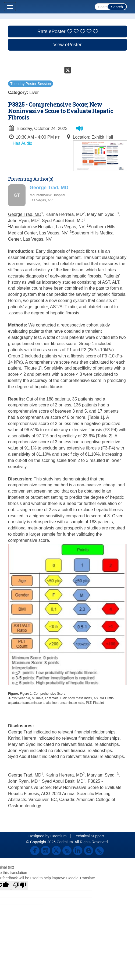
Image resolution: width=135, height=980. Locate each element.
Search (117, 7)
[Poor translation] (20, 885)
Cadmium (58, 836)
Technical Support (89, 836)
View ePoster (67, 45)
